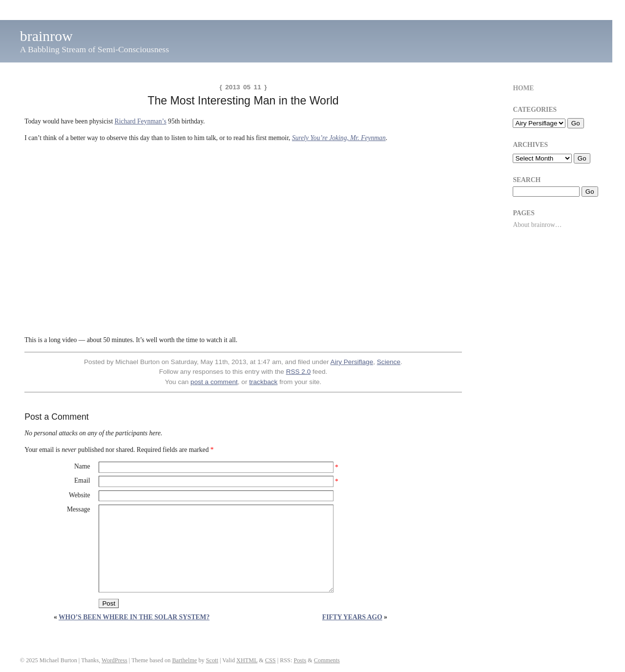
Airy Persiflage (352, 362)
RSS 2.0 (299, 372)
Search (527, 180)
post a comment (214, 382)
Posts (300, 660)
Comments (327, 660)
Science (389, 362)
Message (79, 509)
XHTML (247, 660)
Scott (212, 660)
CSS (271, 660)
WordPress (115, 660)
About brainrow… (537, 225)
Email (82, 480)
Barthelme (184, 660)
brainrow (46, 36)
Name (82, 466)
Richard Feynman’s (141, 121)
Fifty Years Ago (352, 617)
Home (523, 88)
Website (79, 495)
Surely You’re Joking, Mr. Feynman (339, 138)
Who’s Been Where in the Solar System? (134, 617)
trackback (263, 382)
